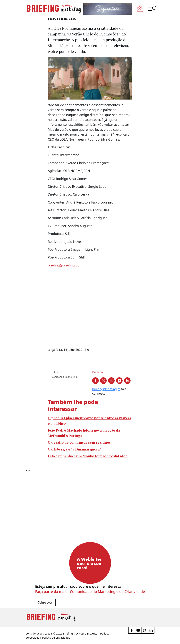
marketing (71, 377)
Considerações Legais (39, 634)
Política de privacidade (56, 638)
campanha (58, 377)
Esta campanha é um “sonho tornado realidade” (87, 456)
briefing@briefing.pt (63, 265)
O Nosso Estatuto (87, 634)
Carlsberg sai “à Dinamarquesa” (74, 449)
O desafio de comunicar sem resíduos (79, 442)
